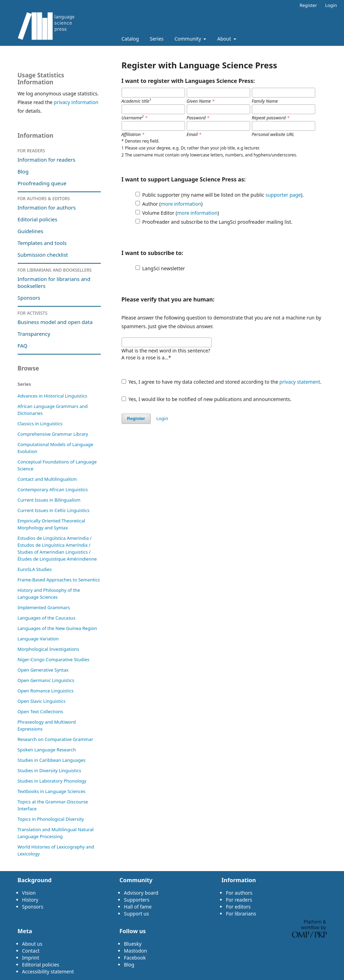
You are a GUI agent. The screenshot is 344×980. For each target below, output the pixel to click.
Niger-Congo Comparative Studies (54, 659)
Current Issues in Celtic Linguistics (54, 510)
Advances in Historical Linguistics (52, 396)
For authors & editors (44, 198)
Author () (173, 204)
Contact (31, 951)
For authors (239, 893)
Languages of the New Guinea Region (58, 628)
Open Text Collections (41, 711)
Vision (29, 893)
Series (157, 39)
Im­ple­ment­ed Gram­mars (44, 607)
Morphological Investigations (48, 649)
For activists (33, 313)
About (225, 39)
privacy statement (300, 382)
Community (188, 39)
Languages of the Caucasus (47, 618)
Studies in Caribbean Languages (52, 760)
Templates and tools (43, 243)
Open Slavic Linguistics (42, 701)
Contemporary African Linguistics (53, 489)
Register (308, 5)
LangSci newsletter (164, 268)
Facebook (135, 958)
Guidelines (30, 231)
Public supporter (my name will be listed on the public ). (223, 195)
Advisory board (141, 893)
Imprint (31, 958)
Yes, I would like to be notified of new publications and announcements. (207, 399)
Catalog (130, 39)
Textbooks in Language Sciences (52, 791)
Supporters (137, 900)
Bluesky (133, 944)
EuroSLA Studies (35, 569)
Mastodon (136, 951)
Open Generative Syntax (43, 670)
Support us (136, 914)
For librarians (241, 914)
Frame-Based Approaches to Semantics (59, 580)
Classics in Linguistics (40, 424)
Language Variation (38, 639)
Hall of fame (138, 907)
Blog (23, 171)
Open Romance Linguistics (46, 691)
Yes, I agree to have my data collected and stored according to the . (222, 382)
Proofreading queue (42, 183)
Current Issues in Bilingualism (49, 500)
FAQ (23, 346)
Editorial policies (38, 219)
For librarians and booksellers (55, 270)
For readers (32, 150)
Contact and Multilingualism (47, 479)
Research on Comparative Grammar (55, 739)
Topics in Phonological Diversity (51, 819)
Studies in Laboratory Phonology (52, 781)
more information (181, 204)
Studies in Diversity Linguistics (50, 770)
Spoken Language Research (47, 750)
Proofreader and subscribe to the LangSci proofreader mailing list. (218, 222)
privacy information (76, 102)
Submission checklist (43, 255)
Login (331, 5)
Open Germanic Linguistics (46, 680)
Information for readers (47, 160)
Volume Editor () (181, 213)
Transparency (34, 334)
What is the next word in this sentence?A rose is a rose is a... (166, 354)
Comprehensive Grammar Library (53, 434)
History (30, 900)
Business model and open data (55, 322)
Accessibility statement (48, 972)
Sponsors (29, 298)
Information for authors (47, 207)
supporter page (283, 195)
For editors (238, 907)
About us (32, 944)
